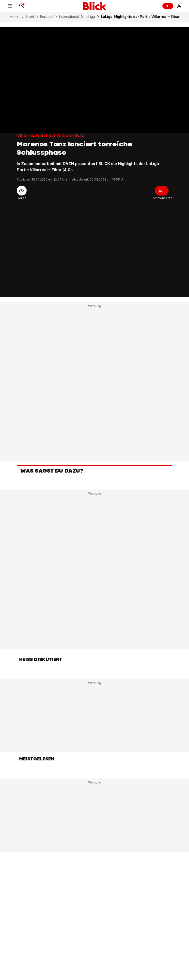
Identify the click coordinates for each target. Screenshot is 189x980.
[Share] (22, 191)
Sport (30, 17)
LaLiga (90, 17)
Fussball (47, 17)
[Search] (22, 6)
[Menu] (10, 6)
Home (15, 17)
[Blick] (94, 6)
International (69, 17)
